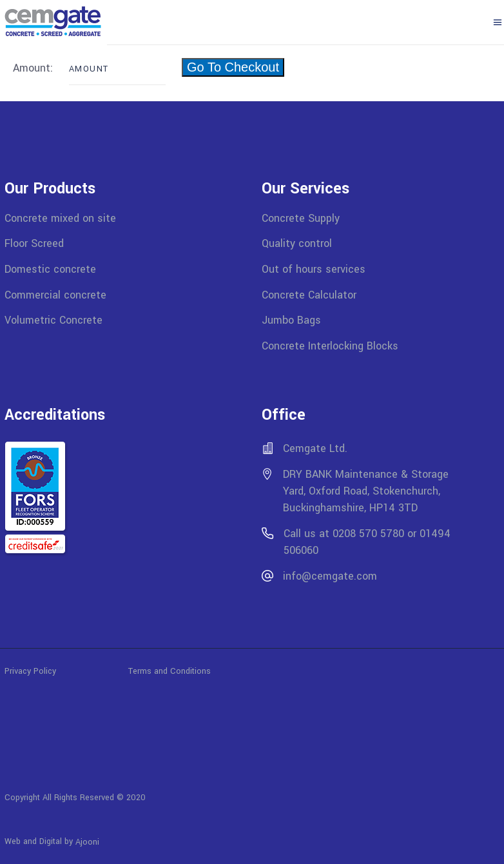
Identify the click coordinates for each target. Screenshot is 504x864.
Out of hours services (314, 269)
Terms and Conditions (170, 671)
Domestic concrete (50, 269)
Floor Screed (34, 243)
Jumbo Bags (291, 320)
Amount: (34, 68)
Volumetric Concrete (53, 320)
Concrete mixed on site (60, 218)
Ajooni (87, 842)
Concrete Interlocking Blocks (330, 346)
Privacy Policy (66, 671)
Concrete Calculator (309, 294)
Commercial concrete (55, 294)
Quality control (297, 243)
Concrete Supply (301, 218)
